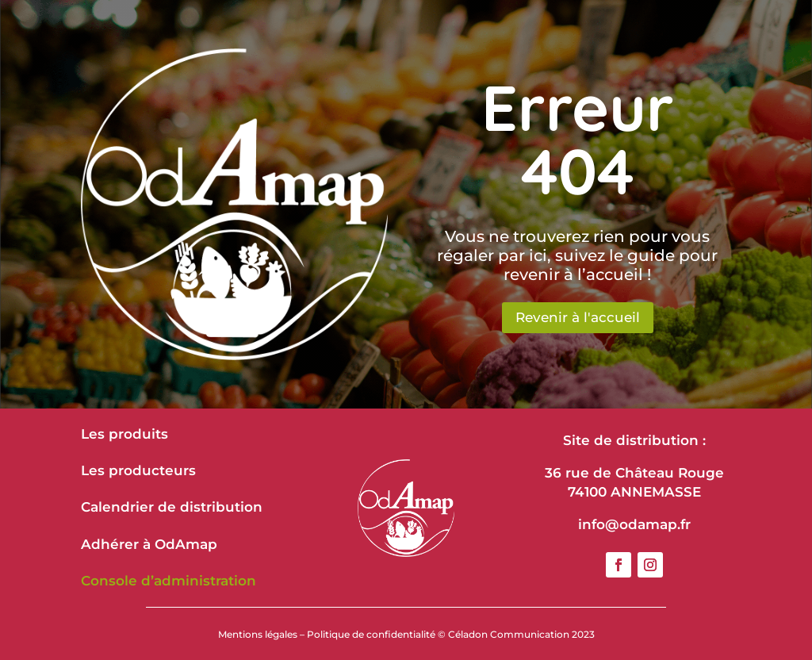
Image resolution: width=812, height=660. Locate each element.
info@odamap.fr (634, 524)
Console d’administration (169, 581)
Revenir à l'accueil (578, 317)
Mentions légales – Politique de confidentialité (327, 634)
